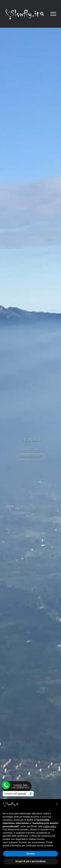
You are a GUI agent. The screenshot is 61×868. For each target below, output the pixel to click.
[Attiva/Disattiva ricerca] (42, 14)
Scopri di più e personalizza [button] (30, 861)
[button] (57, 804)
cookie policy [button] (50, 826)
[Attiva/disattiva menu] (53, 14)
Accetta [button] (30, 854)
